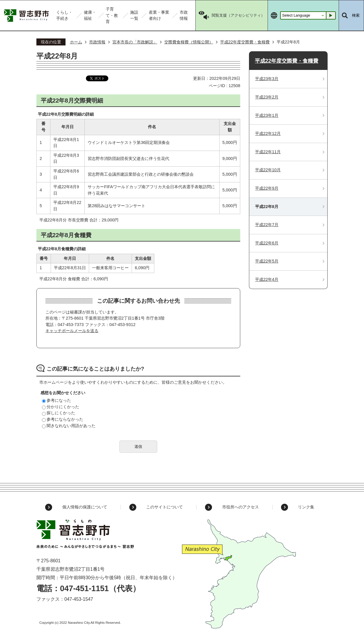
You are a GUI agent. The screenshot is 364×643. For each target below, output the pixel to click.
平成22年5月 (267, 261)
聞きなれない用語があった (69, 426)
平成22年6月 (267, 243)
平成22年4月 (267, 279)
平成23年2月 (267, 97)
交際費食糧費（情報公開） (189, 42)
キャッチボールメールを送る (72, 331)
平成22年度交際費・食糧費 (245, 42)
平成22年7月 (267, 225)
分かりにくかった (61, 407)
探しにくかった (59, 413)
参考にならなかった (63, 419)
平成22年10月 (268, 170)
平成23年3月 (267, 79)
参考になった (56, 400)
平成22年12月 (268, 133)
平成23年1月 (267, 115)
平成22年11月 (268, 152)
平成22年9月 (267, 188)
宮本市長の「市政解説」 (135, 42)
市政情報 (97, 42)
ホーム (76, 42)
